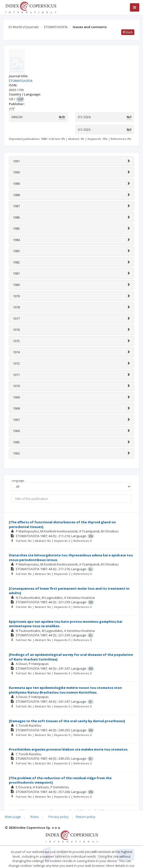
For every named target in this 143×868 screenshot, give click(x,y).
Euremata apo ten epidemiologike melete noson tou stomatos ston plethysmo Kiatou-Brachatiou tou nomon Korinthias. (65, 690)
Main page (13, 817)
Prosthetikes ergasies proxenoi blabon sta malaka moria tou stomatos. (69, 749)
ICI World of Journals (24, 27)
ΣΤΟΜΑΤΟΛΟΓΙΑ (56, 27)
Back (128, 32)
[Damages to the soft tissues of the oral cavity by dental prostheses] (67, 721)
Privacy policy (59, 817)
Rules (35, 817)
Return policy (86, 817)
